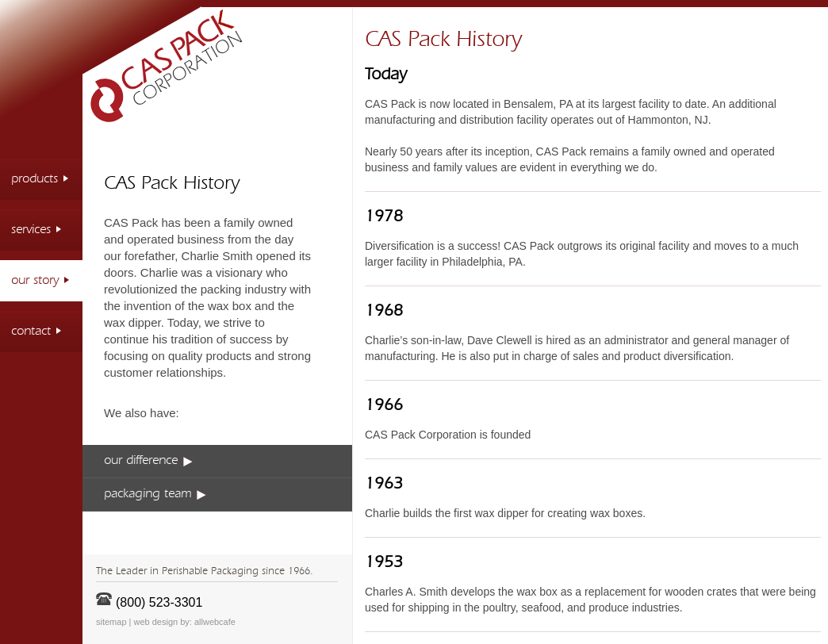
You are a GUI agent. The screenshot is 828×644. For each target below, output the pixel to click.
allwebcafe (215, 622)
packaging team (155, 494)
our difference (148, 461)
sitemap (111, 622)
